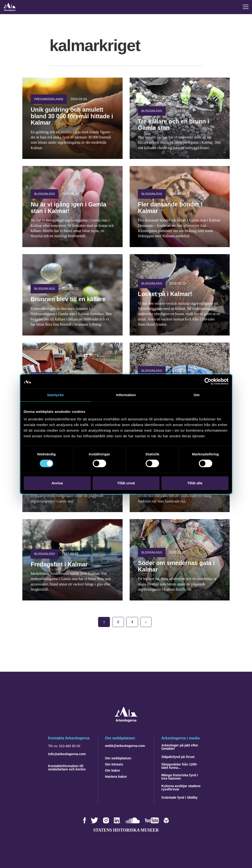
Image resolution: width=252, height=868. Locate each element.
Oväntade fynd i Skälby (180, 797)
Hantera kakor (116, 777)
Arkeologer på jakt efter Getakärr (180, 747)
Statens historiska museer (126, 830)
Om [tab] (197, 395)
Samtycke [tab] (55, 395)
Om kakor (113, 770)
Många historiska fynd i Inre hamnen (180, 777)
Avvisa (57, 483)
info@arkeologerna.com (67, 754)
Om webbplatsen (118, 758)
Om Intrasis (114, 764)
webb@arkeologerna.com (125, 746)
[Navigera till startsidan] (126, 721)
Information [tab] (126, 395)
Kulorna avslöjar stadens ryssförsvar (181, 788)
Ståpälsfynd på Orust (178, 757)
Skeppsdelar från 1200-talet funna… (179, 766)
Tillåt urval (126, 483)
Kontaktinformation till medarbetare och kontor (67, 768)
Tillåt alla (195, 483)
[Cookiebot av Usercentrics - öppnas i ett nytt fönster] (208, 381)
